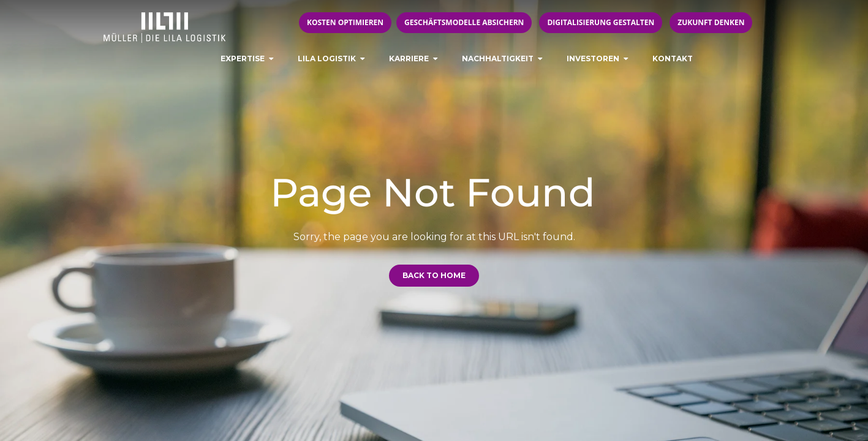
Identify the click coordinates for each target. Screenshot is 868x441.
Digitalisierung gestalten (601, 22)
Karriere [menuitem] (409, 58)
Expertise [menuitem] (243, 58)
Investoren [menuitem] (593, 58)
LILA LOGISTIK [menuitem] (327, 58)
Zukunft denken (711, 22)
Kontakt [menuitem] (673, 58)
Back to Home (434, 275)
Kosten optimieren (345, 22)
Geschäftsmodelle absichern (464, 22)
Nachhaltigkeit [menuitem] (498, 58)
